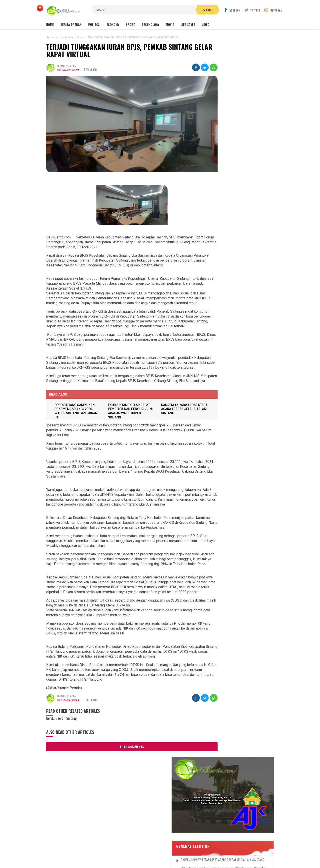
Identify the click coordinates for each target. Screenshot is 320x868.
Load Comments (124, 782)
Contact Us (109, 850)
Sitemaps (71, 850)
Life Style (188, 24)
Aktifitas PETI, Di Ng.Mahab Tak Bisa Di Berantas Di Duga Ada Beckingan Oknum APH (237, 469)
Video (206, 24)
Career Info (232, 850)
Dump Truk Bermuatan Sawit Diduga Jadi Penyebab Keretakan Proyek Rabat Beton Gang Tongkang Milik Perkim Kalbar (241, 446)
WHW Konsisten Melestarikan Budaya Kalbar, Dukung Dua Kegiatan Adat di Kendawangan (233, 422)
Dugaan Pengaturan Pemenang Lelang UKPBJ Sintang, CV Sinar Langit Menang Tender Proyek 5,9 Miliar (240, 315)
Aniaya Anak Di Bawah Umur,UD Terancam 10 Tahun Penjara (233, 403)
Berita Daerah (71, 24)
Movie (170, 24)
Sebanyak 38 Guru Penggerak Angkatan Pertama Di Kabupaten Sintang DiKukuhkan (235, 337)
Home (50, 24)
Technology (150, 24)
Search (185, 10)
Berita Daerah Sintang (69, 70)
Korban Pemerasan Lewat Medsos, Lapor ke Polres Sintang (235, 386)
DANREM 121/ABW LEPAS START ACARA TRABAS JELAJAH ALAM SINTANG (171, 420)
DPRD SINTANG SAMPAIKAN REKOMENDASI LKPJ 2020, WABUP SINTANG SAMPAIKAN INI (242, 205)
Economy (113, 24)
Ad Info (127, 850)
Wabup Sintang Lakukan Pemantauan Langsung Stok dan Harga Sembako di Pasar (242, 169)
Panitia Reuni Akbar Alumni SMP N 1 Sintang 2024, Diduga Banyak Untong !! (247, 269)
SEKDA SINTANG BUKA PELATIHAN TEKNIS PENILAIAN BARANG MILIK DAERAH (240, 181)
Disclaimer (211, 850)
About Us (89, 850)
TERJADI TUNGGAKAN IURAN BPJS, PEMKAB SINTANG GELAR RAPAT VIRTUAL (119, 51)
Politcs (94, 24)
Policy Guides (188, 850)
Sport (130, 24)
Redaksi (251, 850)
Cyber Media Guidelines (155, 850)
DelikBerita (159, 857)
